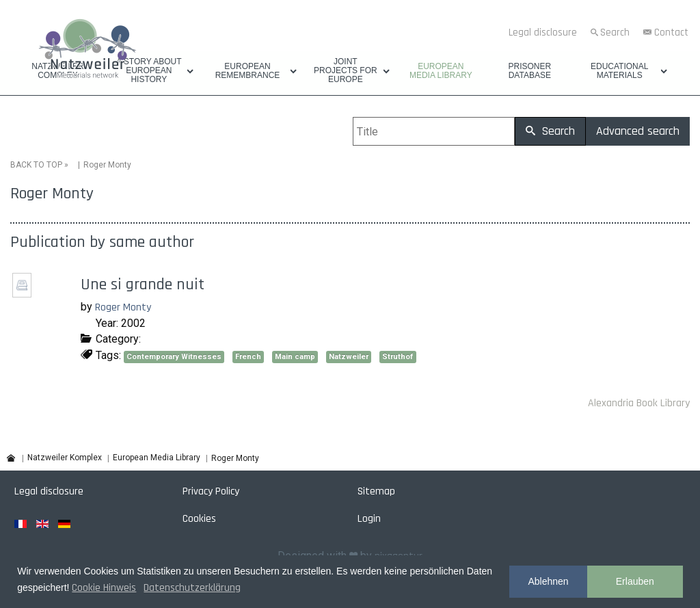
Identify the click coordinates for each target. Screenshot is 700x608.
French (248, 356)
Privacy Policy (211, 491)
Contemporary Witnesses (174, 356)
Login (369, 518)
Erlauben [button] (635, 581)
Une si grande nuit (143, 285)
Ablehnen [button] (548, 581)
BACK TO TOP (36, 165)
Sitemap (376, 491)
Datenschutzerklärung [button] (192, 588)
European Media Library (441, 71)
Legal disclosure (543, 32)
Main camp (295, 356)
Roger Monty (123, 307)
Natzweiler (349, 356)
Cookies (199, 518)
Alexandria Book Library (639, 403)
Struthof (398, 356)
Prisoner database (529, 71)
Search (615, 32)
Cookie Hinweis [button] (104, 588)
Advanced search (638, 131)
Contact (671, 32)
